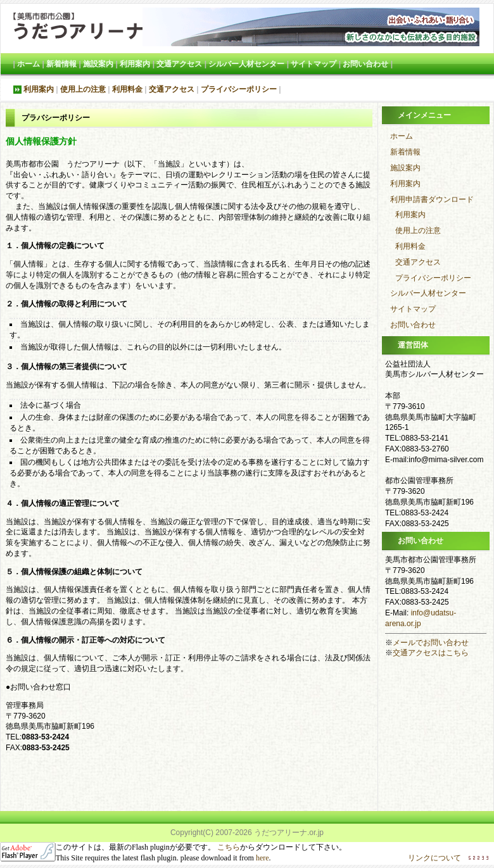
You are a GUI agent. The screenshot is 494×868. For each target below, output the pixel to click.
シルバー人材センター (246, 64)
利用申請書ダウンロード (432, 199)
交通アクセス (179, 64)
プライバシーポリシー (239, 89)
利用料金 (127, 89)
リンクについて (434, 858)
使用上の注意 (83, 89)
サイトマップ (313, 64)
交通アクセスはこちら (431, 653)
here (263, 858)
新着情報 (61, 64)
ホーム (28, 64)
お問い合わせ (365, 64)
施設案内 (98, 64)
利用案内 (135, 64)
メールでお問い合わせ (431, 643)
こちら (228, 847)
